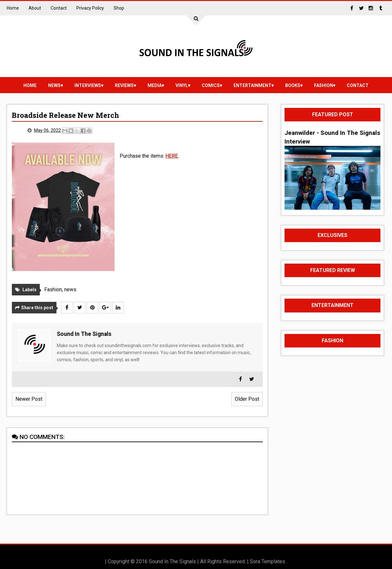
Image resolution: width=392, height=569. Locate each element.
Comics (211, 85)
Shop (119, 8)
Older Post (247, 399)
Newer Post (29, 399)
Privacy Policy (90, 8)
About (35, 8)
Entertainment (252, 85)
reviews (124, 85)
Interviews (88, 85)
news (54, 85)
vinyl (182, 85)
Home (13, 8)
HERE (172, 156)
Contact (59, 8)
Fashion (324, 85)
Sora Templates (268, 561)
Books (293, 85)
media (155, 85)
